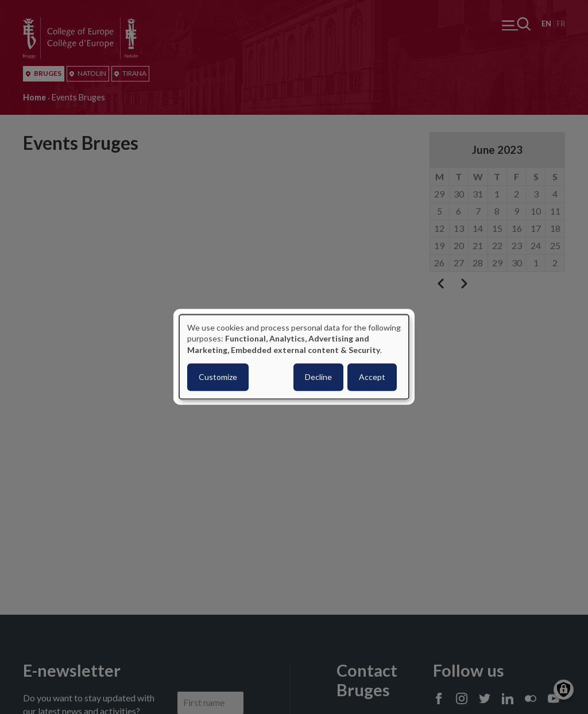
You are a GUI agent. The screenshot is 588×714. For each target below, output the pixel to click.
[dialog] (294, 357)
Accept (372, 377)
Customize (218, 377)
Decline (318, 377)
